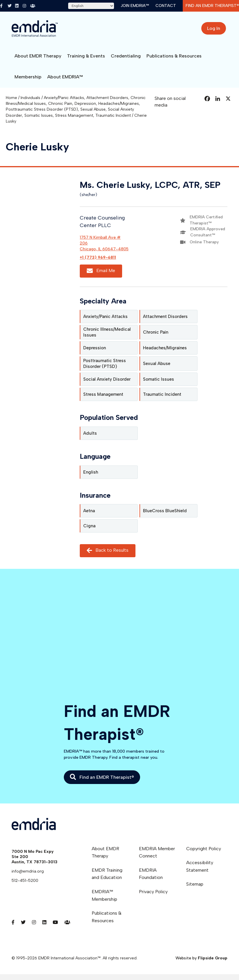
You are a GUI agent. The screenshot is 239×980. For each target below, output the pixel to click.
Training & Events (86, 56)
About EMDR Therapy (38, 56)
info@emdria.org (28, 871)
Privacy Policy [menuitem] (153, 892)
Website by (201, 958)
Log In (214, 28)
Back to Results (108, 551)
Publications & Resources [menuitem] (107, 917)
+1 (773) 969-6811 (98, 257)
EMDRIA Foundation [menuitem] (151, 874)
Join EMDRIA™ (135, 6)
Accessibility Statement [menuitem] (200, 866)
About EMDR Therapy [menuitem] (105, 852)
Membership (28, 77)
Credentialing (126, 56)
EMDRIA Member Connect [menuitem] (157, 852)
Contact (166, 6)
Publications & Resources (174, 56)
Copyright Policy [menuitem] (204, 849)
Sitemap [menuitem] (195, 884)
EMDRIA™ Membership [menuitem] (104, 895)
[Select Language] (91, 6)
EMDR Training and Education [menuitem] (107, 874)
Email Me (101, 271)
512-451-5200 (25, 881)
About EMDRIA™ (65, 77)
